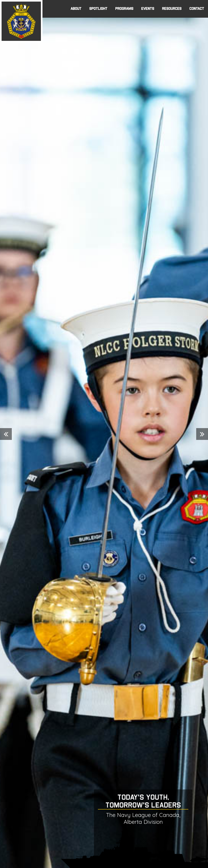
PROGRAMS (124, 9)
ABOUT (76, 9)
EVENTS (148, 9)
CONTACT (197, 9)
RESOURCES (172, 9)
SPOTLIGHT (98, 9)
